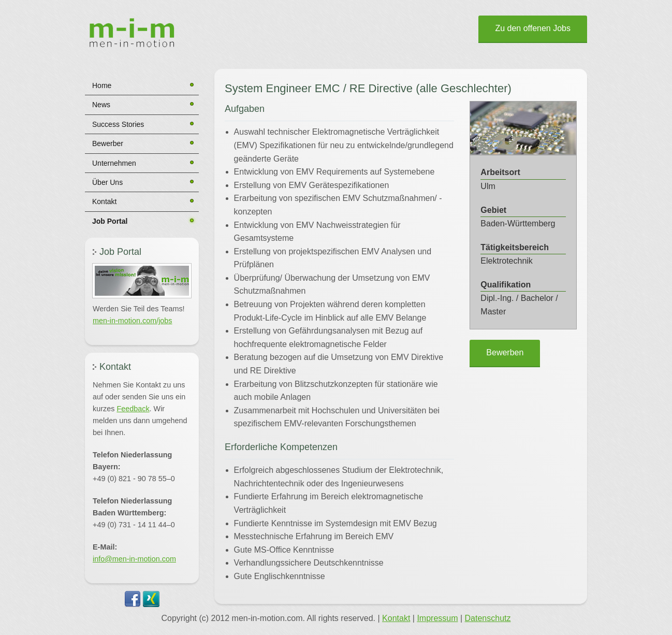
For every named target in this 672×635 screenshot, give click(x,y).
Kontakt (104, 201)
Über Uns (107, 182)
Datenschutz (488, 618)
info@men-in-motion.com (134, 559)
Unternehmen (114, 163)
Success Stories (118, 124)
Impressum (437, 618)
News (101, 105)
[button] (142, 281)
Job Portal (110, 221)
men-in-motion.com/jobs (133, 321)
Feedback (133, 409)
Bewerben (505, 352)
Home (102, 85)
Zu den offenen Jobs (533, 28)
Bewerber (108, 143)
